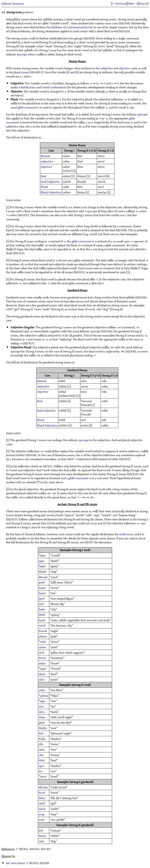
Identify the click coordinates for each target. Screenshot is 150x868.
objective (124, 68)
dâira (42, 712)
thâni (42, 760)
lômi (70, 46)
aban (43, 555)
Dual (43, 176)
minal (93, 234)
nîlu (41, 744)
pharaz (43, 636)
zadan (42, 663)
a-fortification (27, 87)
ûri (40, 771)
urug (41, 814)
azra (41, 706)
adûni (42, 690)
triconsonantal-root (80, 27)
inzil (41, 604)
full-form (57, 27)
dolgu (42, 717)
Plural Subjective (51, 192)
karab (42, 793)
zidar (42, 679)
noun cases (111, 23)
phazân (59, 515)
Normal (45, 156)
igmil (10, 230)
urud (43, 658)
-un (31, 331)
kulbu (43, 728)
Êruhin (44, 787)
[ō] (77, 72)
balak (43, 572)
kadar (42, 609)
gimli (42, 722)
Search (143, 3)
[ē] (68, 72)
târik (94, 226)
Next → (133, 3)
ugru (41, 766)
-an (119, 327)
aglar (43, 566)
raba (99, 309)
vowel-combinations (54, 87)
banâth (80, 515)
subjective (107, 68)
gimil (42, 582)
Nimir (42, 798)
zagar (43, 668)
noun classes (18, 863)
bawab (44, 577)
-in (138, 327)
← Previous (119, 3)
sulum (40, 46)
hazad (42, 588)
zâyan (42, 674)
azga (43, 701)
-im (112, 347)
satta (42, 749)
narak (43, 631)
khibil (42, 615)
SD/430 (44, 863)
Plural (44, 187)
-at (76, 114)
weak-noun (126, 534)
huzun (42, 593)
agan (41, 561)
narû (91, 309)
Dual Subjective (50, 181)
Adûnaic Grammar (13, 3)
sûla (41, 755)
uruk (41, 819)
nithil (9, 309)
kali (41, 830)
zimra (101, 46)
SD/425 (34, 863)
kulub (42, 620)
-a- (126, 99)
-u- (42, 451)
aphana (44, 696)
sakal (43, 642)
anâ (115, 515)
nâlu (43, 739)
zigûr (97, 515)
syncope (22, 54)
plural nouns (21, 72)
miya (43, 836)
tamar (42, 809)
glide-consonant (27, 107)
